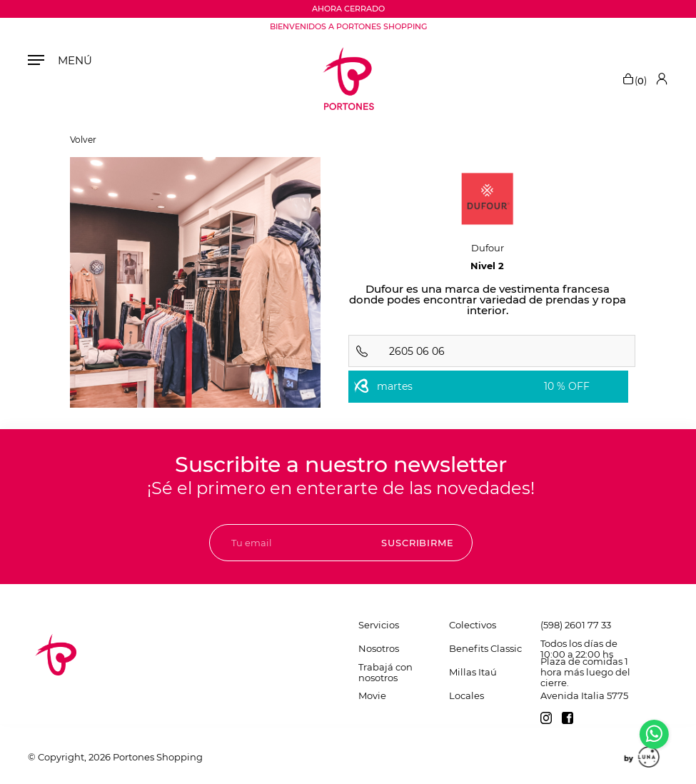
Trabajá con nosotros (385, 672)
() (634, 79)
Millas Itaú (473, 672)
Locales (466, 695)
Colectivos (473, 625)
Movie (372, 695)
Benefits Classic (485, 648)
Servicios (379, 625)
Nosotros (379, 648)
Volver (83, 140)
